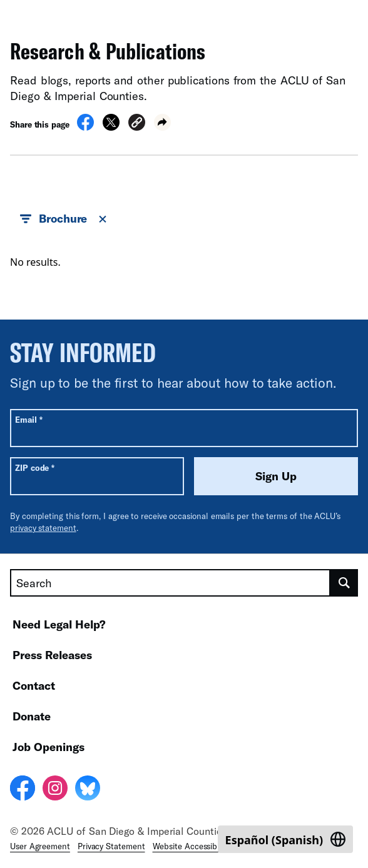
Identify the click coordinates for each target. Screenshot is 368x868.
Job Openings (49, 747)
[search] (344, 583)
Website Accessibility (192, 846)
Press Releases (52, 655)
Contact (34, 685)
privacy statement (43, 528)
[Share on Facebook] (85, 127)
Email (28, 419)
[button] (137, 124)
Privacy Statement (111, 846)
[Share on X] (111, 127)
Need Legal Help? (59, 624)
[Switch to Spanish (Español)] (285, 839)
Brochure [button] (64, 219)
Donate (32, 716)
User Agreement (40, 846)
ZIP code (35, 467)
